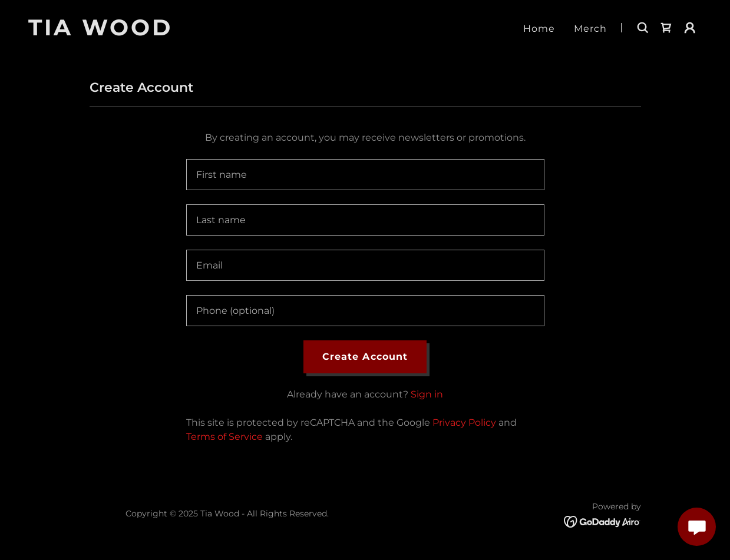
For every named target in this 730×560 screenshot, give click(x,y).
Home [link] (539, 29)
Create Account (365, 357)
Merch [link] (590, 29)
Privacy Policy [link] (464, 423)
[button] (690, 28)
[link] (146, 32)
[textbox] (365, 175)
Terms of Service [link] (224, 437)
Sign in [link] (427, 394)
